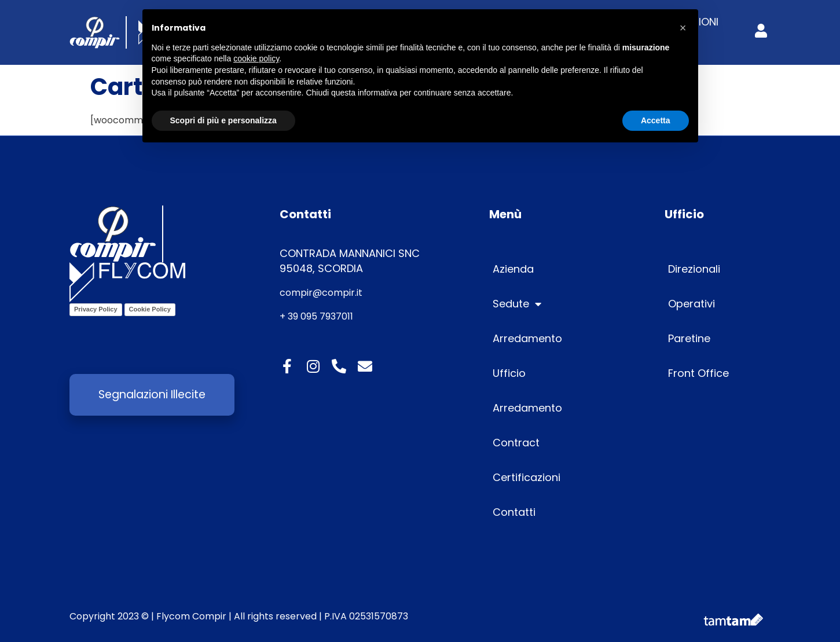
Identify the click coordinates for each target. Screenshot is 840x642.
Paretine (689, 338)
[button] (683, 28)
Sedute (517, 304)
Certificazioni (527, 477)
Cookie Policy (150, 309)
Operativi (692, 304)
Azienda (513, 269)
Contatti (514, 512)
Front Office (698, 373)
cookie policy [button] (256, 58)
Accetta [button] (656, 120)
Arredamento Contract (527, 425)
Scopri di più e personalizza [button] (223, 120)
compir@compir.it (321, 293)
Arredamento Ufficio (527, 356)
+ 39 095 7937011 (316, 316)
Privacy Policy (96, 309)
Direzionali (694, 269)
